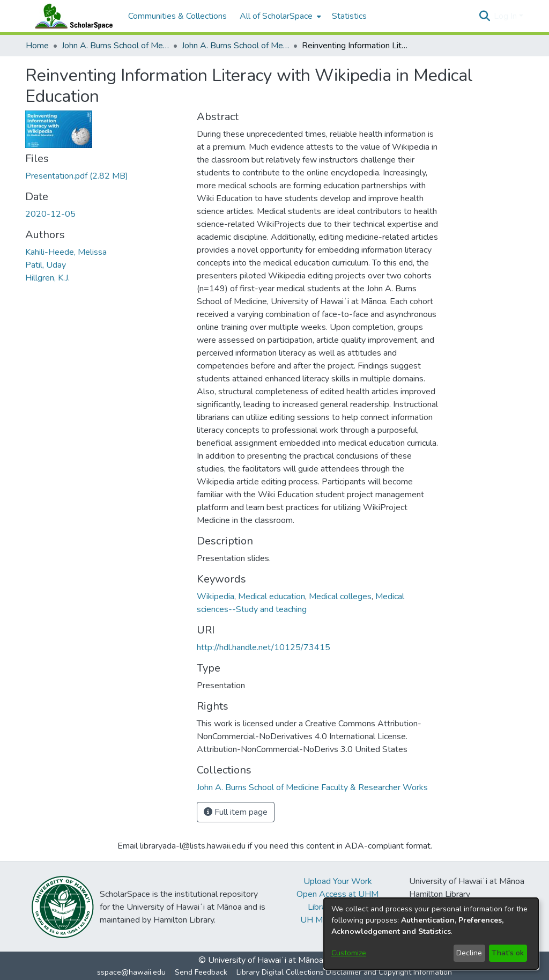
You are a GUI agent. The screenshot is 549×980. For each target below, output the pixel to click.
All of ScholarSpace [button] (276, 16)
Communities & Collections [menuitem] (177, 16)
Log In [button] (506, 16)
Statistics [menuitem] (349, 16)
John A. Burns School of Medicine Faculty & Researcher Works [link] (235, 46)
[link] (77, 176)
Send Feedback (201, 972)
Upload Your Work (338, 881)
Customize (349, 953)
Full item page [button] (236, 812)
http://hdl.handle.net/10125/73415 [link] (264, 647)
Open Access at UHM (337, 894)
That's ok (508, 953)
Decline (469, 953)
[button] (484, 16)
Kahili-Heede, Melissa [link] (66, 252)
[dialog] (431, 934)
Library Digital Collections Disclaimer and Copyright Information (344, 972)
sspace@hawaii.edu (131, 972)
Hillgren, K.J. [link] (47, 278)
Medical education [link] (272, 596)
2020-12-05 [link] (50, 214)
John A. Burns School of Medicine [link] (115, 46)
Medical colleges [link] (340, 596)
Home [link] (37, 46)
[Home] (71, 16)
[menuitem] (279, 16)
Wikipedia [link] (216, 596)
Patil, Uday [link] (46, 265)
